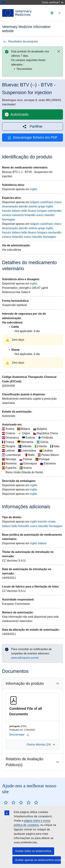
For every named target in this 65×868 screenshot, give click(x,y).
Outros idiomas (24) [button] (41, 744)
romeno (7, 215)
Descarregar (19, 735)
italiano (16, 211)
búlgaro (35, 202)
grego (42, 206)
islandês (49, 215)
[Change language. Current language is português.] (52, 13)
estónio (33, 206)
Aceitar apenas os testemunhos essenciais (38, 860)
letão (24, 211)
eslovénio (18, 215)
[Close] (59, 51)
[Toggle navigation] (59, 13)
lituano (32, 211)
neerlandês (55, 211)
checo (58, 202)
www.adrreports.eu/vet (25, 658)
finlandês (30, 215)
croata (52, 522)
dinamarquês (10, 206)
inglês (34, 189)
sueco (40, 215)
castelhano (47, 202)
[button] (32, 126)
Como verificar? (53, 2)
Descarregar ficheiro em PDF (33, 137)
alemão (23, 206)
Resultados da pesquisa (21, 41)
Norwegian (9, 220)
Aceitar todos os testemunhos (33, 851)
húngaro (42, 211)
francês (7, 211)
